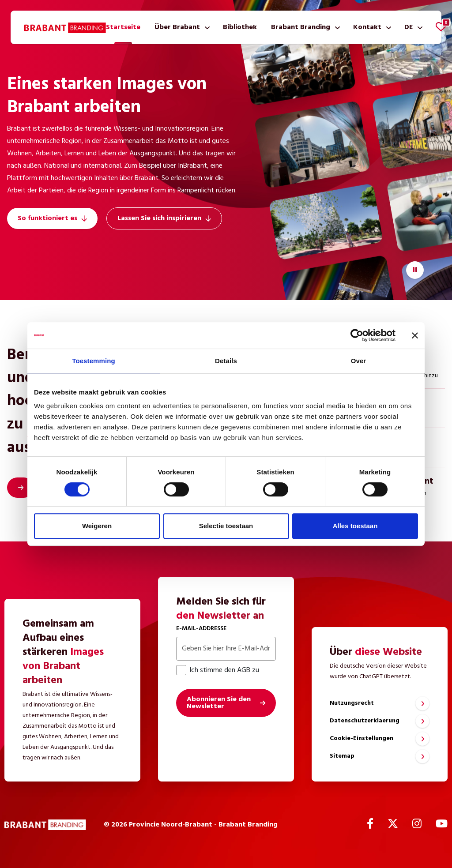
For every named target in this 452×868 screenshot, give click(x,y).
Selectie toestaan (226, 526)
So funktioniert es (52, 218)
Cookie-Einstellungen (362, 738)
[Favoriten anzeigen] (441, 26)
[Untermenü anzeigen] (205, 27)
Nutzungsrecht (352, 703)
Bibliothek (240, 27)
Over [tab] (359, 361)
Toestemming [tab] (94, 361)
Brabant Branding (301, 27)
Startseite (123, 27)
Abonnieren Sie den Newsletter (219, 703)
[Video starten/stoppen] (415, 270)
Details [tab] (226, 361)
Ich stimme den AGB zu (218, 670)
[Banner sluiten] (415, 335)
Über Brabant (177, 27)
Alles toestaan (355, 526)
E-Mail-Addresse (201, 629)
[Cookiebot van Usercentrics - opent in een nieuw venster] (357, 335)
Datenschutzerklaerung (365, 721)
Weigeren (97, 526)
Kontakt (367, 27)
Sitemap (342, 756)
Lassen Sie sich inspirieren (164, 218)
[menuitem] (123, 27)
